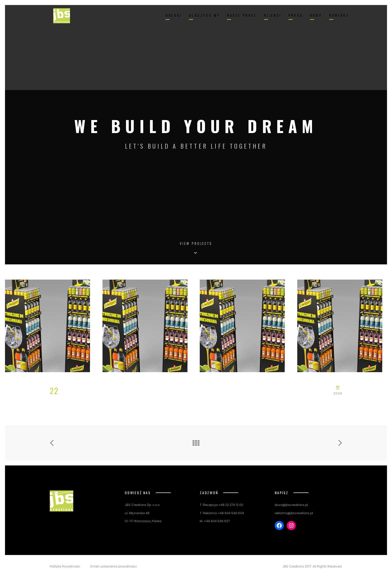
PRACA (296, 15)
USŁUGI (174, 15)
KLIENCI (273, 15)
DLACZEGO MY (204, 15)
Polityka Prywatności (65, 567)
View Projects (196, 244)
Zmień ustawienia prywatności (113, 567)
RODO (316, 15)
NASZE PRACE (242, 15)
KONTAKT (339, 15)
